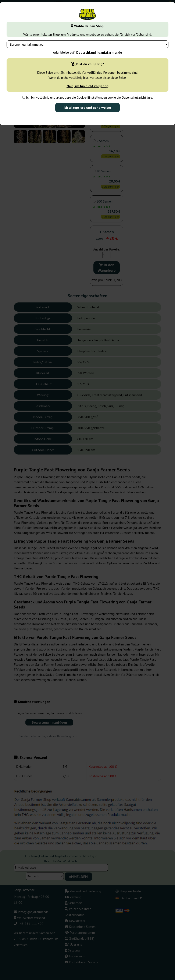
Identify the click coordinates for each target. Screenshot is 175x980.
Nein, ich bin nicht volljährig (87, 86)
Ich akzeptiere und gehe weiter (87, 108)
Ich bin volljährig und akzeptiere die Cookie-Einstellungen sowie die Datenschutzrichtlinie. (88, 97)
